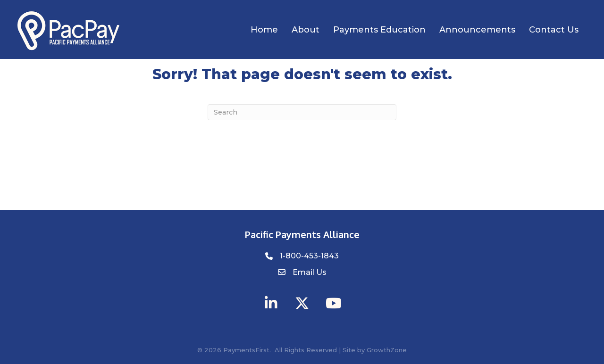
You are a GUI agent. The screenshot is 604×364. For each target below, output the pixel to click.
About (306, 30)
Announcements (477, 30)
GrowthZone (387, 350)
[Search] (302, 112)
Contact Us (554, 30)
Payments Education (379, 30)
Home (264, 30)
